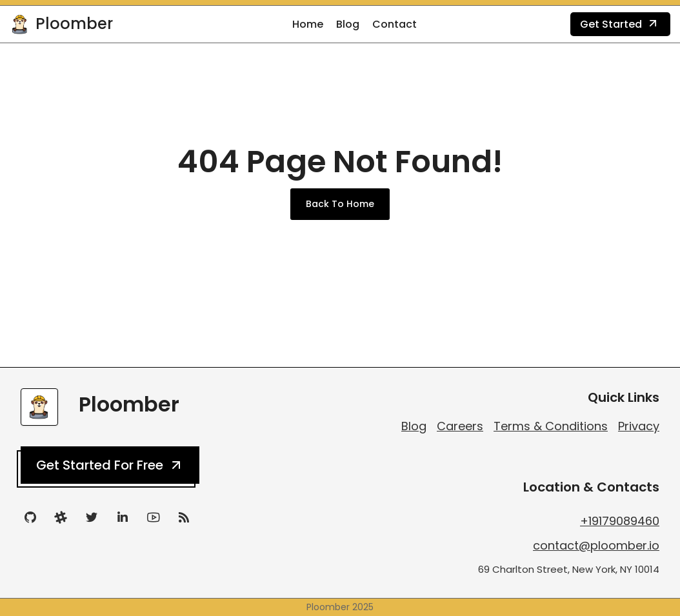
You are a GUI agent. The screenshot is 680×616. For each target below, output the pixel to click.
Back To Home (340, 204)
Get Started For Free (110, 465)
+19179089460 (620, 521)
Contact (395, 24)
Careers (460, 426)
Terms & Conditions (551, 426)
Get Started (620, 25)
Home (308, 24)
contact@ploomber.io (596, 545)
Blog (348, 24)
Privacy (639, 426)
